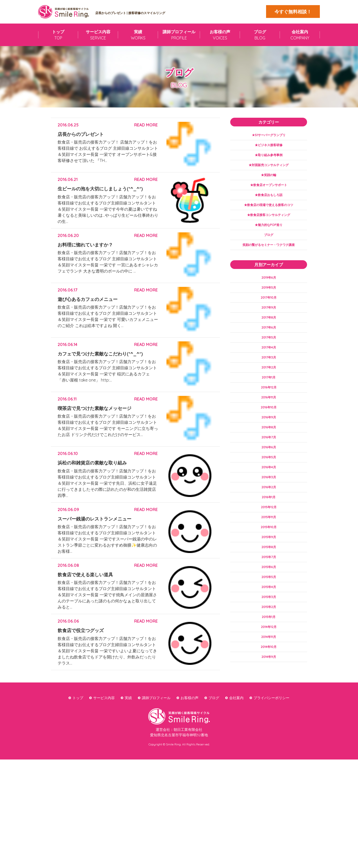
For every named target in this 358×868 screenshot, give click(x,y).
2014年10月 (269, 692)
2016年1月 (269, 529)
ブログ (269, 244)
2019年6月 (269, 289)
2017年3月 (269, 376)
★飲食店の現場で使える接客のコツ (269, 212)
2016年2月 (269, 518)
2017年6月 (269, 343)
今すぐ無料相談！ (293, 12)
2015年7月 (269, 594)
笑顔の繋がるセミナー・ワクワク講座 (269, 255)
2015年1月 (269, 660)
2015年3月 (269, 638)
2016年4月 (269, 496)
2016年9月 (269, 442)
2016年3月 (269, 507)
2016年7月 (269, 463)
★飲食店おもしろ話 (269, 201)
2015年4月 (269, 627)
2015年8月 (269, 583)
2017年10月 (269, 311)
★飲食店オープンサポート (269, 190)
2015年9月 (269, 572)
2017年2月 (269, 387)
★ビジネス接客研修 (269, 146)
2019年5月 (269, 300)
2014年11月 (269, 681)
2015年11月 (269, 551)
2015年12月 (269, 540)
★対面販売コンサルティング (269, 168)
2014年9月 (269, 703)
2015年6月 (269, 605)
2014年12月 (269, 671)
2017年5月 (269, 354)
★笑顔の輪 (269, 179)
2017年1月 (269, 398)
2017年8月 (269, 333)
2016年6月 (269, 474)
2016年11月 (269, 420)
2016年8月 (269, 452)
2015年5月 (269, 616)
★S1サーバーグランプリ (269, 135)
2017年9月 (269, 322)
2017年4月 (269, 365)
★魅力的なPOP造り (269, 233)
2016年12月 (269, 409)
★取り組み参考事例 (269, 157)
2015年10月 (269, 562)
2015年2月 (269, 649)
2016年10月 (269, 431)
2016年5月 (269, 485)
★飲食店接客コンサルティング (269, 223)
